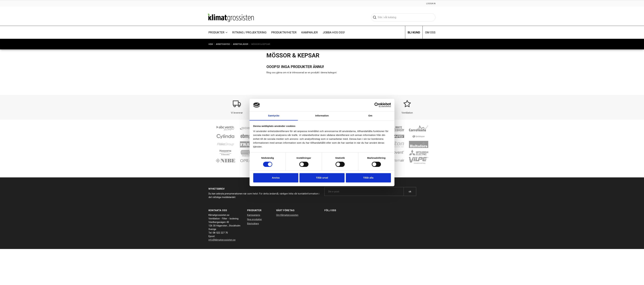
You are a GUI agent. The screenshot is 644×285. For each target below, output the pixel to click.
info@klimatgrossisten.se (222, 240)
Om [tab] (370, 116)
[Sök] (403, 17)
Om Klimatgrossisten (287, 215)
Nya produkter (255, 219)
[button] (218, 32)
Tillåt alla (368, 178)
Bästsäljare (253, 224)
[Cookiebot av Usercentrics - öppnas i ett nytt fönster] (377, 105)
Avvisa (276, 178)
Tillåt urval (322, 178)
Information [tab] (322, 116)
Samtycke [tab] (274, 116)
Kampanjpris (254, 215)
